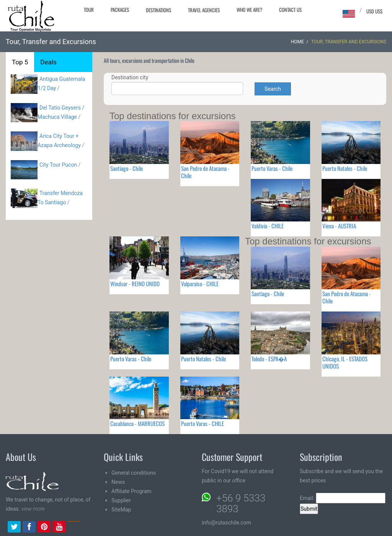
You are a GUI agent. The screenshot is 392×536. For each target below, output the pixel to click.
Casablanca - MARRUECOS (137, 423)
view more (33, 509)
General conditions (134, 473)
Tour (89, 10)
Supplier (121, 500)
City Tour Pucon (58, 165)
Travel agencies (204, 10)
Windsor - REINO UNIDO (135, 284)
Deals (48, 62)
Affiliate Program (131, 491)
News (118, 482)
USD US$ (374, 11)
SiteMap (121, 510)
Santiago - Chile (127, 168)
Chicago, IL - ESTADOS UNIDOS (345, 362)
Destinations (158, 10)
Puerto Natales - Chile (345, 168)
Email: (343, 498)
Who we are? (249, 10)
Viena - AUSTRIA (339, 226)
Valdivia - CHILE (268, 226)
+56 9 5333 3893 (241, 503)
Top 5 (20, 62)
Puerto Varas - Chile (272, 168)
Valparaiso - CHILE (200, 284)
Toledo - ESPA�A (269, 359)
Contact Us (290, 10)
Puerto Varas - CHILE (203, 423)
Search (273, 89)
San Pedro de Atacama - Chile (205, 172)
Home (297, 42)
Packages (120, 10)
